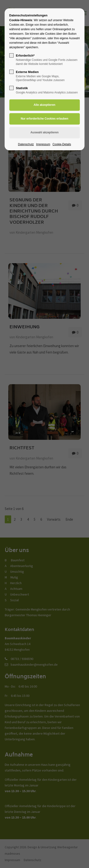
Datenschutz (26, 144)
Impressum (43, 144)
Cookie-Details (62, 144)
